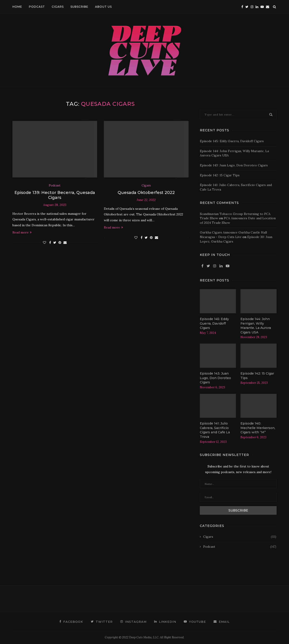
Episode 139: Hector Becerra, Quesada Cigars (55, 195)
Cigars (146, 186)
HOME (17, 7)
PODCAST (37, 7)
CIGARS (58, 7)
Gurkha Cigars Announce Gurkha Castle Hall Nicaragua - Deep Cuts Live (233, 235)
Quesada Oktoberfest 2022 (146, 193)
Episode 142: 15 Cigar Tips (220, 175)
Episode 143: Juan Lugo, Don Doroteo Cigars (234, 165)
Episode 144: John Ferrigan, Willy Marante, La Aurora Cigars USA (256, 326)
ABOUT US (103, 7)
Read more (22, 232)
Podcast (55, 186)
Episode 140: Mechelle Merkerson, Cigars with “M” (258, 428)
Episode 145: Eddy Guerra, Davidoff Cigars (232, 141)
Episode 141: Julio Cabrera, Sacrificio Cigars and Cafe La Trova (215, 430)
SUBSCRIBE (79, 7)
